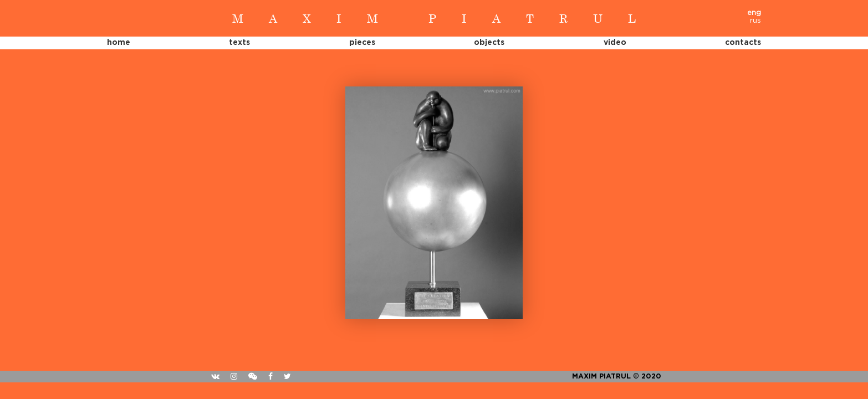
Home (119, 43)
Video (615, 43)
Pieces (362, 43)
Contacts (743, 43)
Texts (239, 43)
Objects (489, 43)
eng (754, 13)
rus (755, 21)
